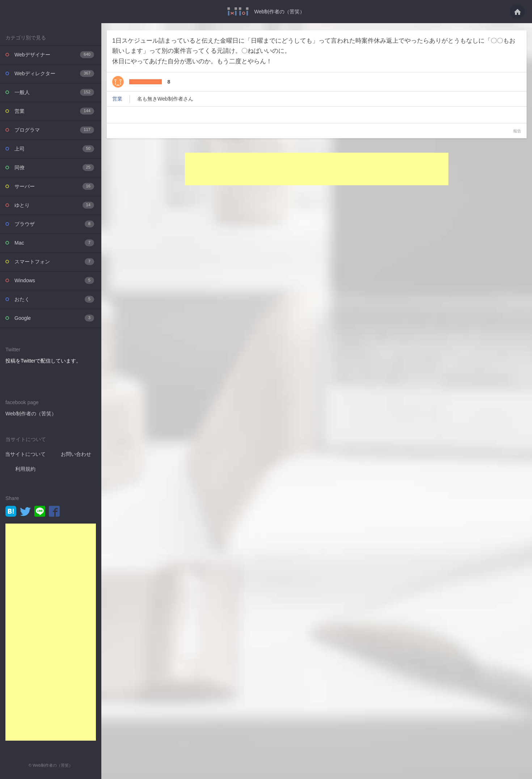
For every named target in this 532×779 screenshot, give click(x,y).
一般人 (54, 92)
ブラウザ (54, 224)
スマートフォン (54, 261)
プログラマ (54, 130)
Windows (54, 280)
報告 (517, 131)
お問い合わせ (76, 454)
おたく (54, 299)
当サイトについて (25, 454)
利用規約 (25, 469)
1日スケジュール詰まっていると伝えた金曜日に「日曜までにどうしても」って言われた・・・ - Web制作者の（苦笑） (238, 11)
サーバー (54, 186)
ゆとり (54, 205)
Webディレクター (54, 73)
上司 (54, 149)
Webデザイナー (54, 54)
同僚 (54, 167)
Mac (54, 243)
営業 (54, 111)
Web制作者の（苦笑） (280, 12)
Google (54, 318)
